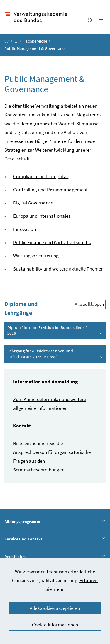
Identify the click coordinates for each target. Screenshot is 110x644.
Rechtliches (55, 556)
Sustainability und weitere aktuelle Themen (58, 269)
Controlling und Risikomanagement (51, 190)
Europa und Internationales (42, 216)
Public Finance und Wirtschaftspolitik (52, 242)
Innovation (25, 229)
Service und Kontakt (55, 539)
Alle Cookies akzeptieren (55, 608)
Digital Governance (33, 203)
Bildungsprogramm (55, 522)
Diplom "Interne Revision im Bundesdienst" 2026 (55, 330)
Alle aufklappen (89, 304)
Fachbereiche (35, 41)
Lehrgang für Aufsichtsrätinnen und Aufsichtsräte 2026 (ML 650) (55, 354)
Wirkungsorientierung (36, 256)
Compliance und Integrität (41, 176)
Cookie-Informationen (55, 625)
